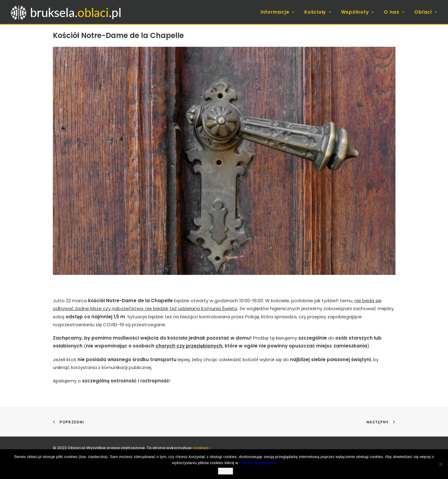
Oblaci (426, 12)
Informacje (278, 12)
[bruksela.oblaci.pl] (67, 12)
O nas (394, 12)
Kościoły (318, 12)
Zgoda (226, 471)
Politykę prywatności (257, 463)
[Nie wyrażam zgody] (440, 464)
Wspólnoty (358, 12)
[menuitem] (280, 12)
